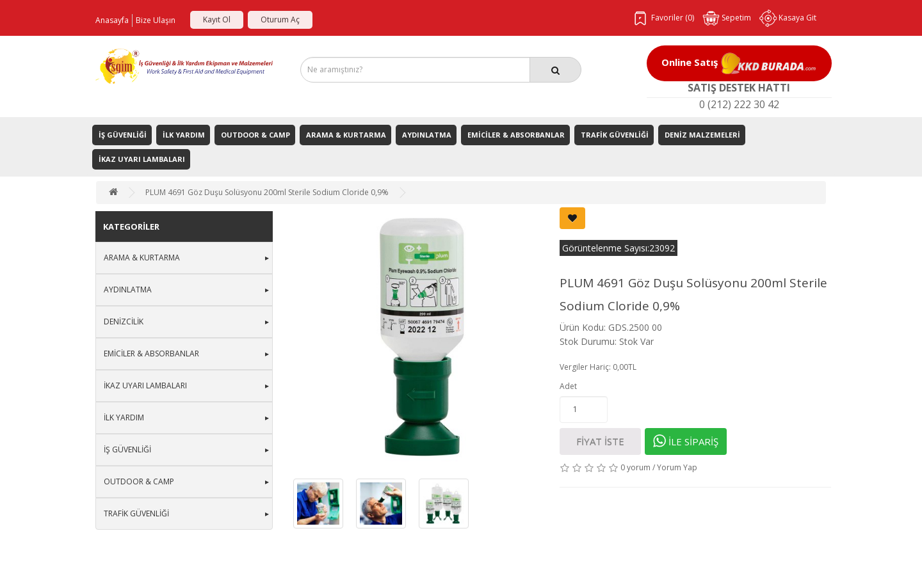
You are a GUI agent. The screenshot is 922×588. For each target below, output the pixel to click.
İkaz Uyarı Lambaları (142, 159)
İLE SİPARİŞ (686, 441)
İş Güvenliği (123, 135)
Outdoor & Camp (255, 135)
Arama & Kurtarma (346, 135)
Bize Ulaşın (156, 20)
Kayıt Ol (217, 20)
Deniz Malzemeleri (702, 135)
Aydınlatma (427, 135)
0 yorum (635, 467)
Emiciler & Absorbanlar (516, 135)
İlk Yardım (184, 135)
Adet (568, 386)
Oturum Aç (280, 20)
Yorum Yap (677, 467)
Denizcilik (124, 322)
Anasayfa (112, 20)
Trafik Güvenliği (615, 135)
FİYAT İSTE (600, 441)
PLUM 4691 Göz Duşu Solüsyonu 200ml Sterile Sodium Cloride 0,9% (267, 192)
